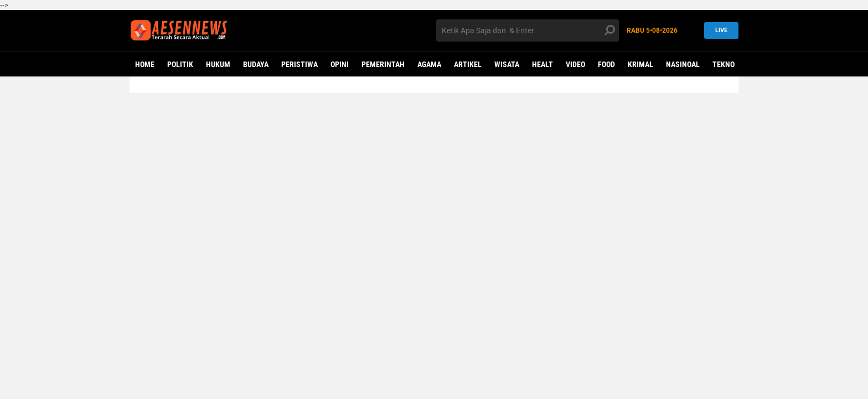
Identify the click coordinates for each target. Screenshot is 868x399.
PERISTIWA (299, 64)
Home (145, 64)
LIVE (718, 30)
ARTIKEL (468, 64)
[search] (528, 30)
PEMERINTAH (383, 64)
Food (606, 64)
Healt (542, 64)
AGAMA (429, 64)
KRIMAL (640, 64)
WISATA (507, 64)
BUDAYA (256, 64)
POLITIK (180, 64)
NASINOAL (683, 64)
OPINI (340, 64)
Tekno (724, 64)
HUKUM (218, 64)
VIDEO (575, 64)
